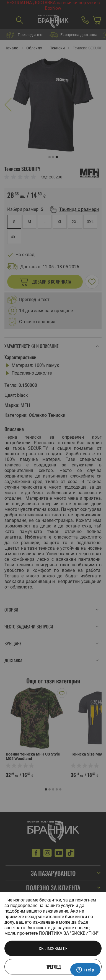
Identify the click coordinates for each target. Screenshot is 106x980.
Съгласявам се (53, 948)
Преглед (53, 967)
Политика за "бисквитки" (69, 933)
